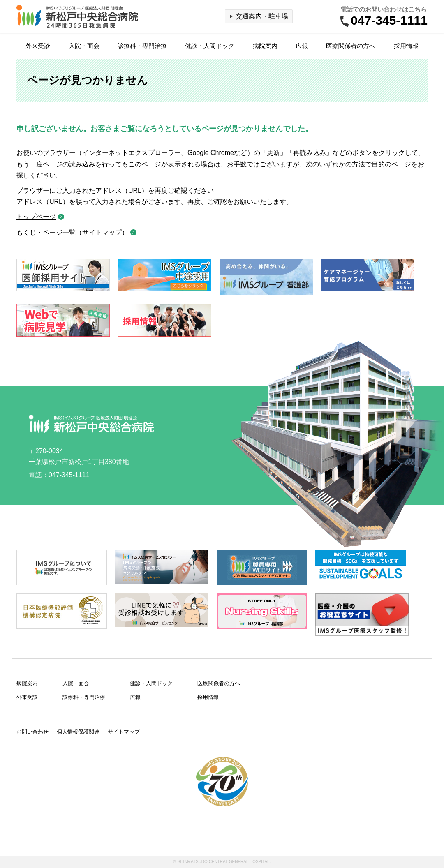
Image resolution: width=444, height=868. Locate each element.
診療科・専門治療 (142, 46)
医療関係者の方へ (351, 46)
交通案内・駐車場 (262, 16)
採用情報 (406, 46)
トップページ (36, 217)
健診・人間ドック (210, 46)
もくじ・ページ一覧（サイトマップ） (72, 232)
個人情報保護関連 (78, 732)
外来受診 (38, 46)
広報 (302, 46)
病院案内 (265, 46)
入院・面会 (84, 46)
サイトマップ (124, 732)
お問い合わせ (32, 732)
